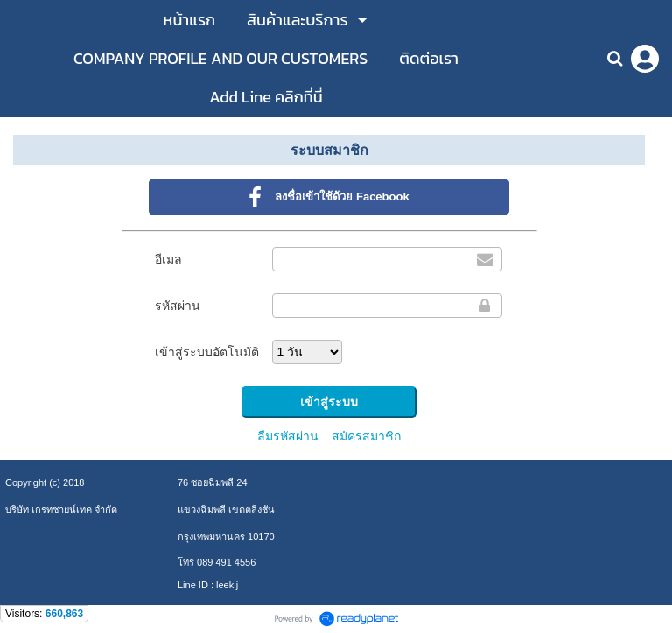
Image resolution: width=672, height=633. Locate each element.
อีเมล (168, 259)
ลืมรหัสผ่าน (288, 436)
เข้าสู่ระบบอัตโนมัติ (207, 352)
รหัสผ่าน (178, 306)
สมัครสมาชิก (366, 436)
